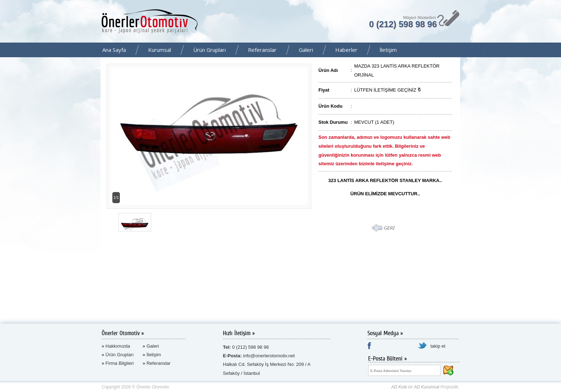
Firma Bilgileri (120, 363)
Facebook (553, 50)
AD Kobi (399, 387)
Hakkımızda (118, 346)
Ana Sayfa (114, 50)
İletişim (388, 50)
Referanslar (262, 50)
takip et (438, 346)
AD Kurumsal (427, 387)
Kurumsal (160, 50)
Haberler (346, 50)
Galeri (306, 50)
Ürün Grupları (209, 50)
